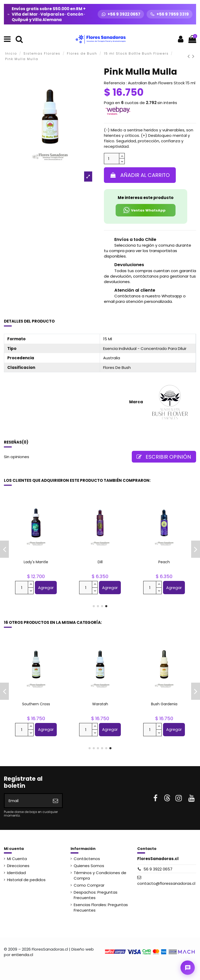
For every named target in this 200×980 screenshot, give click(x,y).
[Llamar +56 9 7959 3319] (170, 14)
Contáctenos (87, 859)
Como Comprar (89, 885)
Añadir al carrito (140, 175)
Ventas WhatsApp (144, 210)
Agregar (46, 588)
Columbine (100, 562)
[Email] (27, 801)
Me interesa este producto (146, 198)
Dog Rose (36, 562)
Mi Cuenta (17, 859)
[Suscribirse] (55, 801)
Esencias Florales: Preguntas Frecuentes (101, 907)
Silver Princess (100, 704)
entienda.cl (22, 955)
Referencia (114, 83)
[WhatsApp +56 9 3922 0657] (121, 14)
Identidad (16, 873)
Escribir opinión (164, 457)
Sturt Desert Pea (36, 704)
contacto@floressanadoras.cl (166, 883)
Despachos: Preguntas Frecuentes (96, 895)
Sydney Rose (164, 704)
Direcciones (18, 866)
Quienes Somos (89, 866)
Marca (136, 402)
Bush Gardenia (164, 562)
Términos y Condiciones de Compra (100, 875)
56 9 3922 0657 (158, 869)
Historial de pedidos (26, 880)
